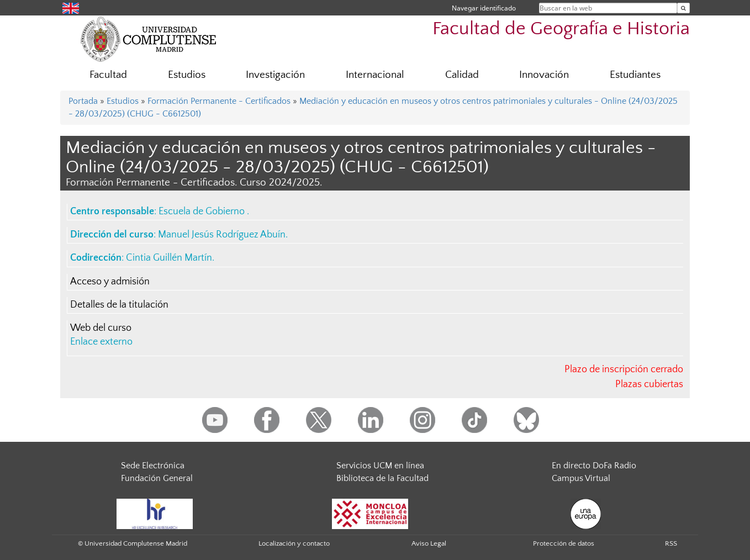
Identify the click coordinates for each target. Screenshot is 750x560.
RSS (671, 543)
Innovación (544, 75)
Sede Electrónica (153, 466)
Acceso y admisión (110, 282)
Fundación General (157, 478)
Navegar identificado (484, 8)
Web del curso (101, 328)
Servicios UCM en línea (380, 466)
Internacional (375, 75)
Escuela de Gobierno (203, 212)
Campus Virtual (581, 478)
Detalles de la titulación (119, 305)
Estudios (187, 75)
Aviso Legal (429, 543)
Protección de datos (564, 543)
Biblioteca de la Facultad (382, 478)
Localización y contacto (294, 543)
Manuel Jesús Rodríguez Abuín (222, 235)
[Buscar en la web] (683, 8)
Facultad (108, 75)
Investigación (275, 75)
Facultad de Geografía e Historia (561, 29)
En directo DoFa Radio (594, 466)
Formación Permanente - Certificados (219, 101)
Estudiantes (635, 75)
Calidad (462, 75)
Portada (83, 101)
